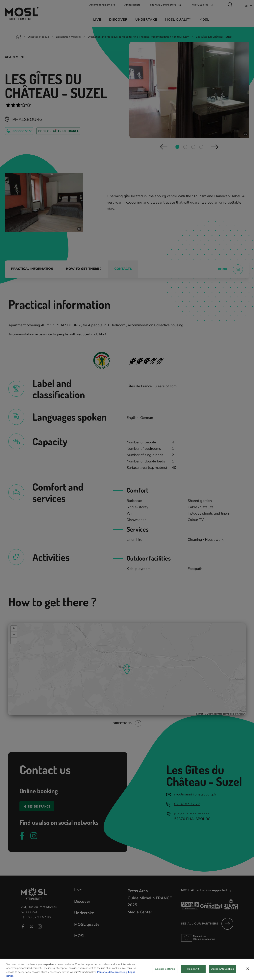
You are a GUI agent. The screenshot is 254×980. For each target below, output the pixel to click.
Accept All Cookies (222, 969)
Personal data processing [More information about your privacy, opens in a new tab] (112, 972)
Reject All (193, 969)
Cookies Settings (165, 969)
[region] (127, 969)
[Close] (248, 969)
